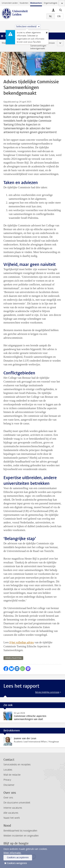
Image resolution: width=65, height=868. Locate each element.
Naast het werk (12, 818)
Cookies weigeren (17, 863)
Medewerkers (36, 3)
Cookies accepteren (18, 858)
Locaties (8, 770)
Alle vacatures (11, 813)
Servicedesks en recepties (17, 765)
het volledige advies (23, 642)
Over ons (8, 798)
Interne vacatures (13, 808)
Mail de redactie (12, 775)
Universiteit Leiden (10, 3)
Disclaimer (9, 785)
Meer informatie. (12, 853)
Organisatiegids (51, 3)
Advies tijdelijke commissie (47, 692)
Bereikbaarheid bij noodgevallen (20, 831)
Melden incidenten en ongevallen (21, 836)
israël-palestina (13, 658)
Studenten (24, 3)
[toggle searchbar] (60, 10)
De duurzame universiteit (17, 803)
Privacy (7, 780)
